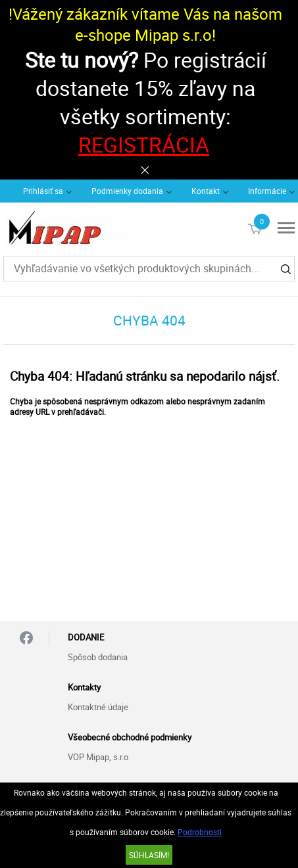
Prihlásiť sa (43, 191)
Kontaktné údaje (98, 707)
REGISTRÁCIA (144, 144)
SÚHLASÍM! (149, 855)
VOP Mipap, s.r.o (98, 757)
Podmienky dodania (127, 191)
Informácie (267, 191)
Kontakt (206, 191)
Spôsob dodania (98, 657)
